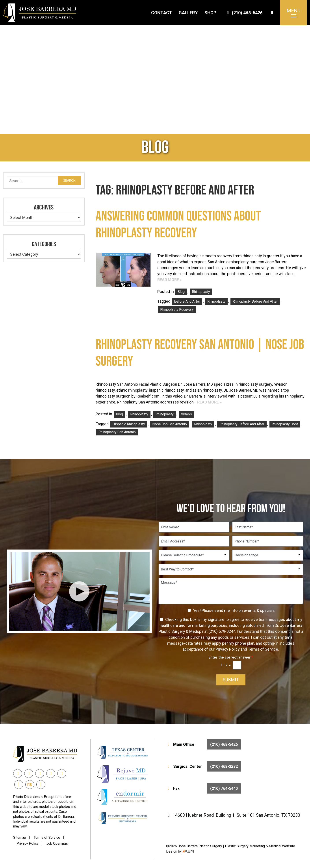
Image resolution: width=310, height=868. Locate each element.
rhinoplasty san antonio (117, 432)
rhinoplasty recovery (177, 310)
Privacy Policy (28, 843)
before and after (187, 301)
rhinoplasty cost (285, 424)
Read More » (170, 280)
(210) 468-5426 (244, 13)
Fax (204, 788)
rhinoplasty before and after (255, 301)
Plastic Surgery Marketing (245, 846)
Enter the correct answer (231, 657)
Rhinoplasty (201, 292)
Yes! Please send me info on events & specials (234, 610)
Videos (186, 414)
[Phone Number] (268, 541)
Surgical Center (204, 766)
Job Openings (57, 843)
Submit (231, 680)
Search (69, 181)
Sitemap (20, 837)
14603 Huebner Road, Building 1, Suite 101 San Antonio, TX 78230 (233, 815)
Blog (181, 292)
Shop (210, 13)
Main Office (204, 744)
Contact (162, 13)
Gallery (188, 13)
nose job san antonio (170, 424)
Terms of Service (47, 837)
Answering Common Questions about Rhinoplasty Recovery (178, 225)
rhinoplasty (216, 301)
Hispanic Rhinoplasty (129, 424)
